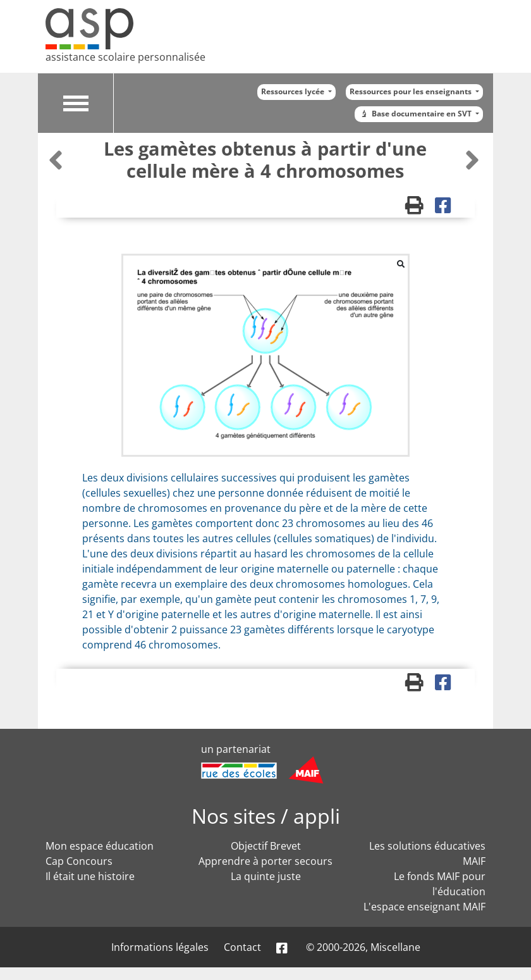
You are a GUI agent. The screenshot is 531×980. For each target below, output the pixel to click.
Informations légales (160, 947)
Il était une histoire (90, 876)
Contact (242, 947)
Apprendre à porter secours (265, 861)
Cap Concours (79, 861)
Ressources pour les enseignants (412, 91)
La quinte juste (266, 876)
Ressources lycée (294, 91)
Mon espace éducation (100, 846)
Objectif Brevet (266, 846)
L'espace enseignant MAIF (424, 907)
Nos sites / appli (266, 816)
